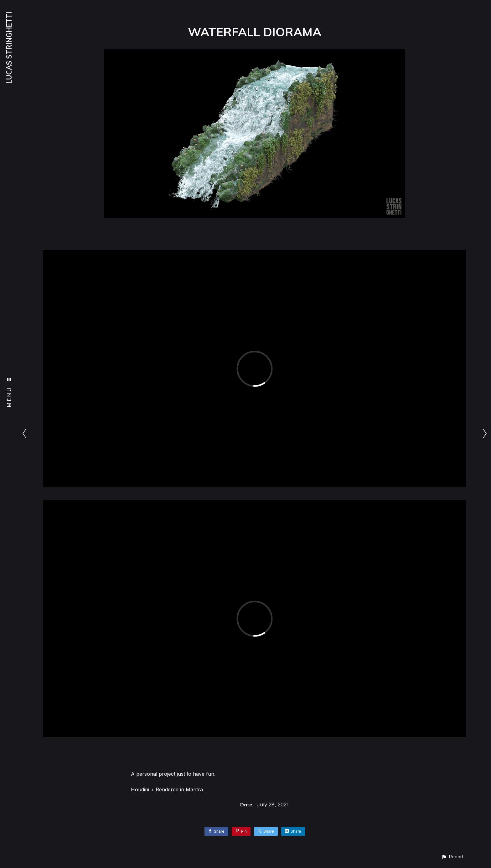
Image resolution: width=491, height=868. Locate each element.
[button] (452, 857)
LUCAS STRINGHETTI (9, 48)
